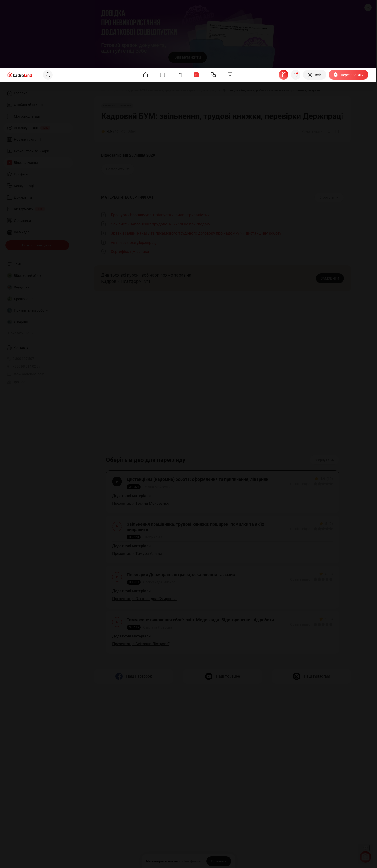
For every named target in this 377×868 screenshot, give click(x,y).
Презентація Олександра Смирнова (146, 605)
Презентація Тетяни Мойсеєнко (142, 505)
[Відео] (116, 90)
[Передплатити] (349, 75)
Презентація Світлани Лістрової (142, 653)
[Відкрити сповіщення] (296, 75)
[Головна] (100, 90)
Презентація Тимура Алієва (138, 557)
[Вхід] (315, 75)
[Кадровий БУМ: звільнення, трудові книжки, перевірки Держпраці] (171, 90)
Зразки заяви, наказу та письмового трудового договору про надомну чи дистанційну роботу (196, 233)
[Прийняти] (219, 861)
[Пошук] (48, 75)
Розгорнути (118, 169)
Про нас (16, 382)
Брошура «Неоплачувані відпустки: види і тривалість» (160, 215)
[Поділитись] (329, 132)
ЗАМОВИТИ (330, 278)
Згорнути (329, 197)
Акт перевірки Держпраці (134, 242)
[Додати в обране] (339, 132)
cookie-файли (190, 861)
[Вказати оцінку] (314, 485)
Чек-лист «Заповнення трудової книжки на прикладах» (161, 224)
